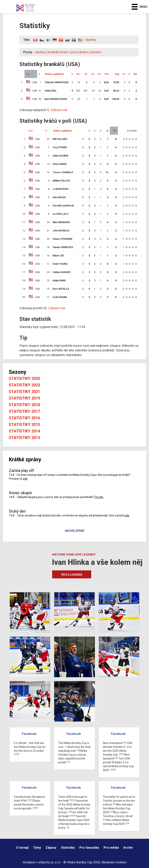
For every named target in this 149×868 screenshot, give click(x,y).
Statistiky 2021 (24, 392)
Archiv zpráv (74, 531)
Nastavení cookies (114, 862)
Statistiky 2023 (24, 385)
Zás (93, 74)
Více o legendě (72, 575)
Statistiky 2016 (24, 418)
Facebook (29, 734)
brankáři (53, 52)
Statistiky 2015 (24, 425)
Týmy (37, 848)
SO (124, 74)
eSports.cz (46, 862)
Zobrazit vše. (59, 110)
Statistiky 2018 (24, 405)
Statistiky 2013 (24, 438)
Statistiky (68, 848)
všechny (91, 40)
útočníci (96, 52)
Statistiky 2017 (24, 411)
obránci (83, 52)
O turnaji (22, 848)
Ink (99, 74)
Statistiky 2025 (24, 378)
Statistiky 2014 (24, 431)
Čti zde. (99, 497)
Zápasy (51, 848)
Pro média (111, 848)
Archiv (128, 848)
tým (28, 74)
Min (78, 74)
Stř (86, 74)
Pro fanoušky (89, 848)
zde (25, 479)
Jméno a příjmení (54, 74)
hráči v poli (69, 52)
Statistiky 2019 (24, 398)
